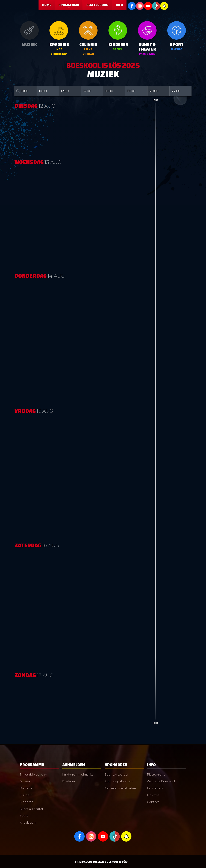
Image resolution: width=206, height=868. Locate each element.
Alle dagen (28, 823)
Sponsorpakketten (119, 781)
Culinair (26, 795)
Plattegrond (156, 775)
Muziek (25, 781)
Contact (153, 802)
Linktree (153, 795)
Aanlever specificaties (120, 788)
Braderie (26, 788)
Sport (24, 816)
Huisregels (155, 788)
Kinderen (27, 802)
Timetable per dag (33, 775)
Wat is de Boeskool (161, 781)
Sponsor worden (117, 775)
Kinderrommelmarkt (78, 775)
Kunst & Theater (32, 809)
